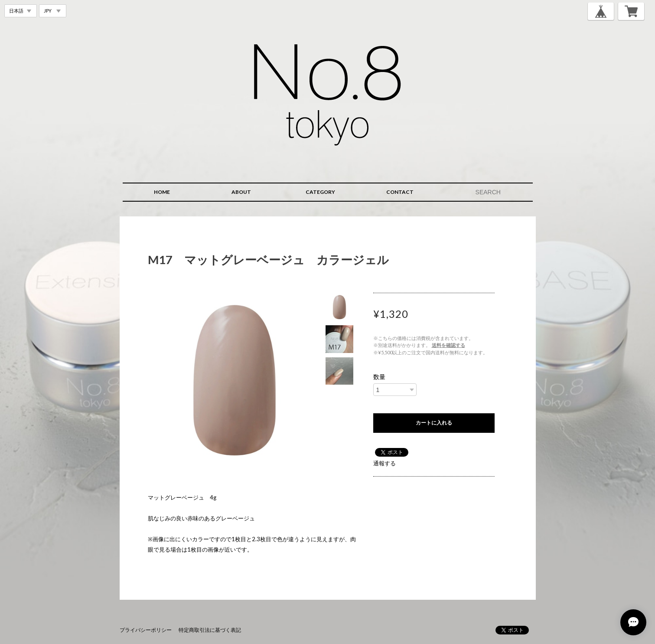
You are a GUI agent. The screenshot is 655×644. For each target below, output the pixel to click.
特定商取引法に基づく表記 (210, 630)
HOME (162, 192)
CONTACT (400, 192)
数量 (379, 377)
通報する (385, 463)
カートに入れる (434, 423)
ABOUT (241, 192)
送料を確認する (448, 345)
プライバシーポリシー (146, 630)
